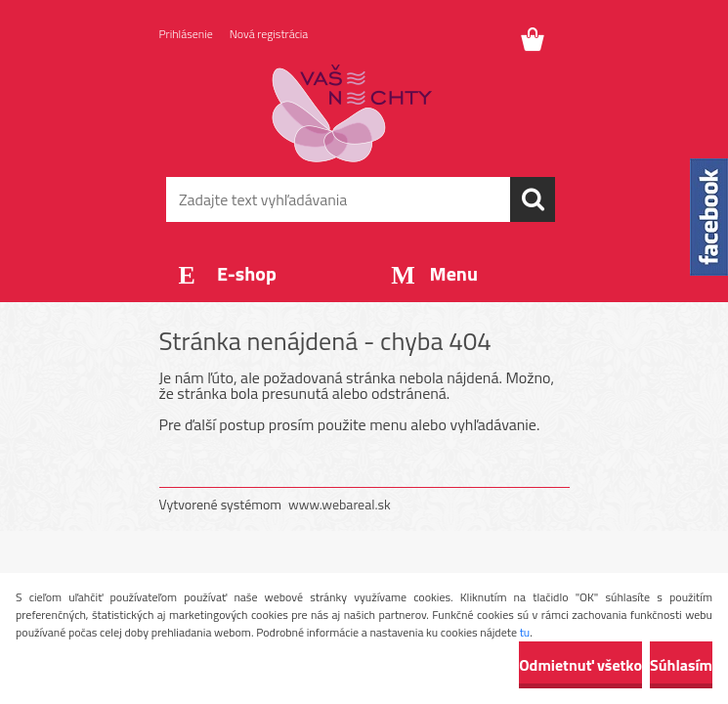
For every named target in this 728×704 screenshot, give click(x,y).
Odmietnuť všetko (580, 665)
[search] (533, 199)
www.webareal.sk (340, 504)
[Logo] (352, 113)
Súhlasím (681, 665)
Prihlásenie (186, 34)
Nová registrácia (269, 34)
